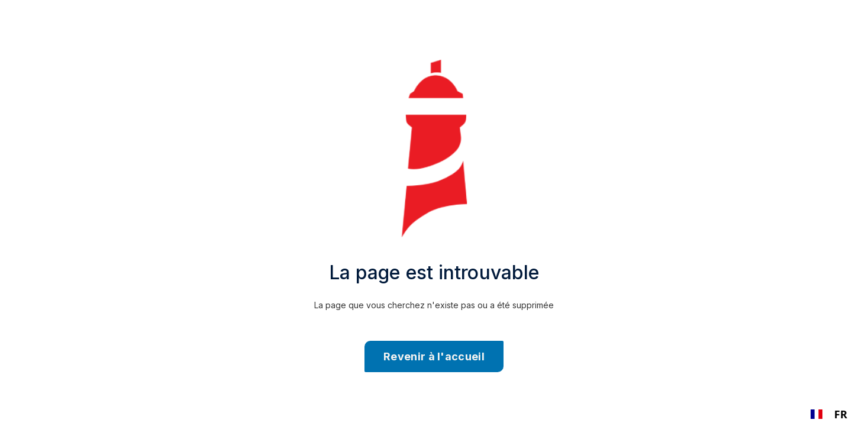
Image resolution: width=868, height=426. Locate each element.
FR (829, 414)
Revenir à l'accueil (434, 356)
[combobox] (829, 414)
